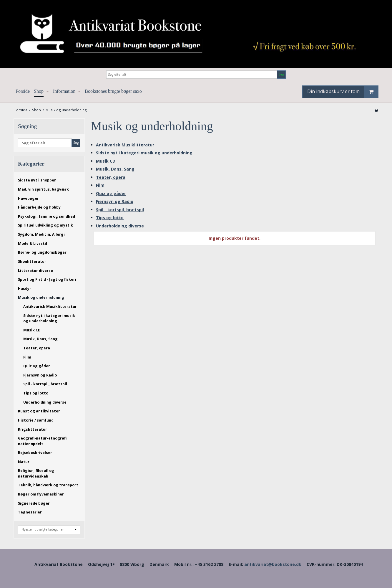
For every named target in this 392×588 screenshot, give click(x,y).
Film (27, 357)
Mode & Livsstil (33, 243)
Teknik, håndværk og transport (48, 485)
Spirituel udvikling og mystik (45, 225)
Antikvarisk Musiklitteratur (50, 307)
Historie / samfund (36, 420)
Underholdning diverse (45, 402)
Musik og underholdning (41, 297)
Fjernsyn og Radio (40, 375)
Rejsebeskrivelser (35, 453)
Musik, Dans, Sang (40, 339)
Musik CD (32, 330)
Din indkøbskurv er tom (343, 92)
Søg (281, 74)
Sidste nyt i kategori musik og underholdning (49, 318)
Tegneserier (30, 512)
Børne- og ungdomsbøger (42, 252)
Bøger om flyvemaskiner (41, 494)
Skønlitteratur (32, 261)
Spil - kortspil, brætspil (45, 384)
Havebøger (28, 198)
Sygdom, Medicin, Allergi (41, 234)
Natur (24, 462)
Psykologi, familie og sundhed (46, 216)
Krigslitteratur (33, 429)
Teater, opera (37, 348)
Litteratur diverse (35, 271)
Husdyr (25, 289)
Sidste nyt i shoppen (37, 180)
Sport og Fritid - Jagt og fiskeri (47, 279)
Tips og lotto (36, 393)
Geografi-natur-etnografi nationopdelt (42, 441)
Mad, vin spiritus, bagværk (43, 189)
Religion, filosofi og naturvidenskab (36, 473)
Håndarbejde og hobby (39, 207)
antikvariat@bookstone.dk (273, 564)
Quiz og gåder (37, 366)
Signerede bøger (34, 503)
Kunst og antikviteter (39, 411)
